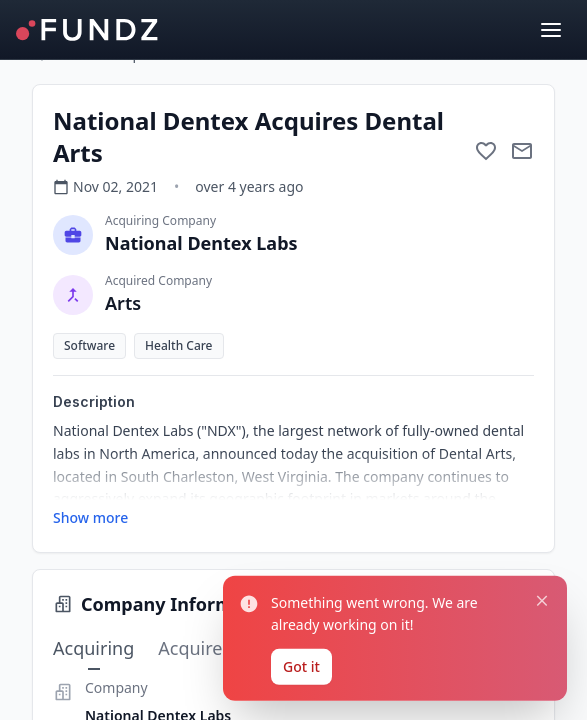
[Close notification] (534, 457)
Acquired (195, 648)
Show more (90, 517)
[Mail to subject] (522, 151)
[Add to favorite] (486, 151)
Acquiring (93, 649)
